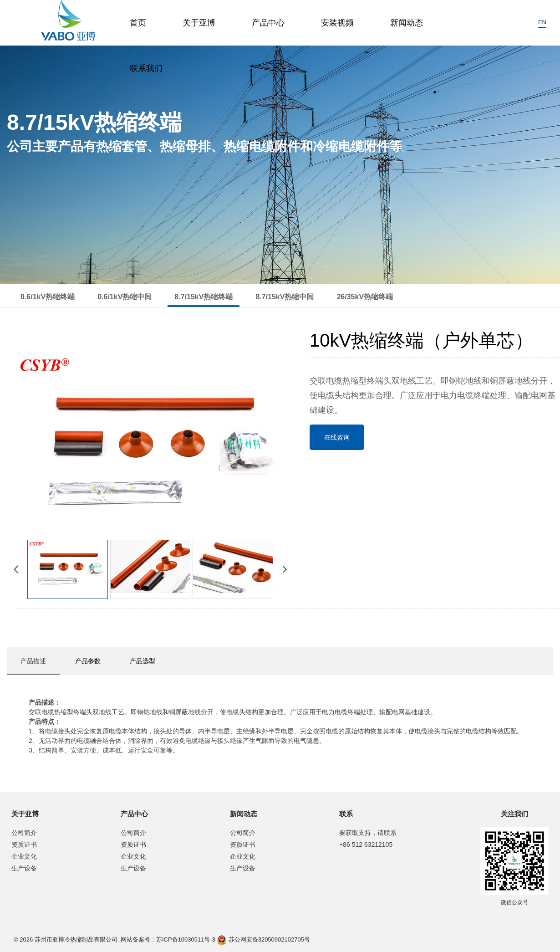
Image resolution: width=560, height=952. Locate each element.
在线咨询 (337, 437)
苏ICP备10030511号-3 (186, 939)
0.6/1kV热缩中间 (125, 297)
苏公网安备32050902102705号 (264, 940)
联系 (346, 814)
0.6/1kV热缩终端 (48, 297)
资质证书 (24, 845)
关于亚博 (199, 23)
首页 (138, 23)
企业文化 (24, 856)
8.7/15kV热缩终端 (204, 297)
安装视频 (337, 23)
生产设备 (24, 868)
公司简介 (24, 833)
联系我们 (146, 68)
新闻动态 (407, 23)
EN (542, 22)
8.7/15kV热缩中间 (285, 297)
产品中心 (268, 23)
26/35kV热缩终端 (365, 297)
